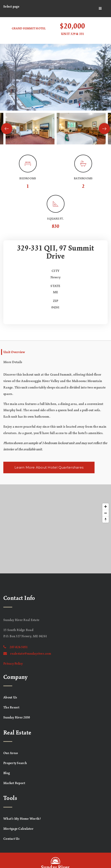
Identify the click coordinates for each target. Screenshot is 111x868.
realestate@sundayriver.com (27, 654)
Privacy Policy (13, 664)
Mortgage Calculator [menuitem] (18, 829)
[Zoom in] (106, 507)
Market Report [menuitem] (14, 783)
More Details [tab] (13, 362)
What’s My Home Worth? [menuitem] (22, 819)
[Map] (55, 529)
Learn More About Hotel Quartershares (49, 467)
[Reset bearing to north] (106, 519)
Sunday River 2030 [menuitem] (17, 718)
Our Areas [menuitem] (11, 753)
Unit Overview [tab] (14, 352)
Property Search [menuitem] (15, 763)
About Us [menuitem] (10, 698)
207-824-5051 (15, 647)
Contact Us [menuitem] (11, 839)
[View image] (30, 129)
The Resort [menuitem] (11, 708)
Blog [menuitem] (7, 773)
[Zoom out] (106, 513)
